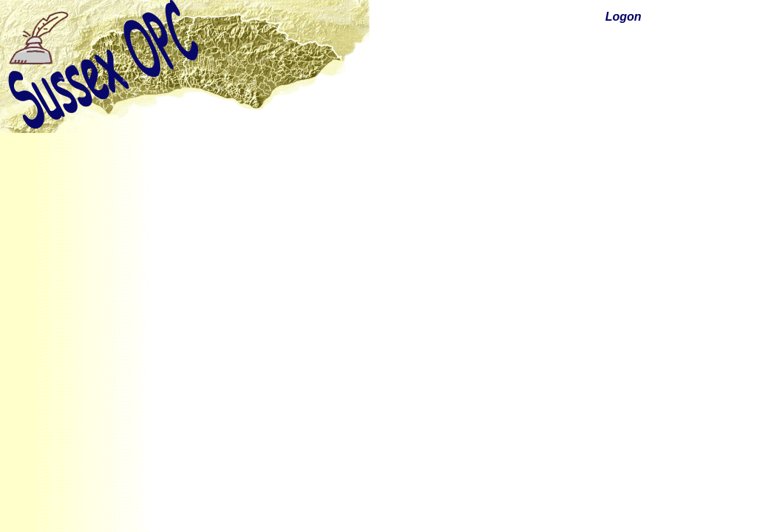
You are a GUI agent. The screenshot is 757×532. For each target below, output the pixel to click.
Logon (624, 17)
